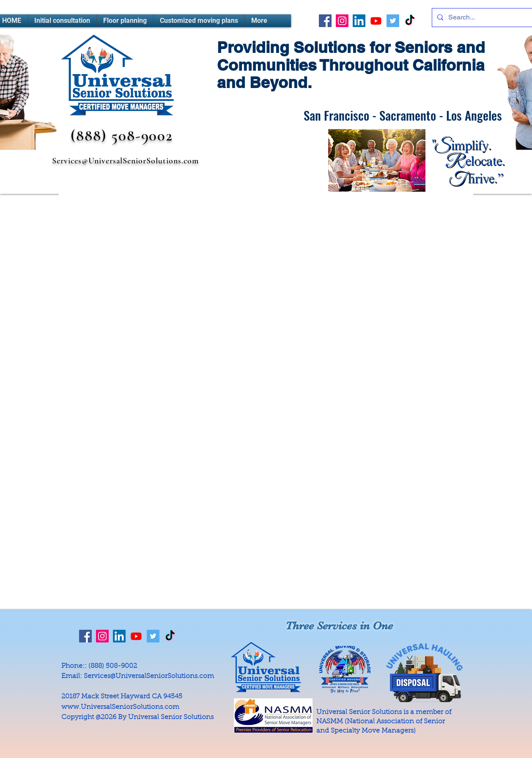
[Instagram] (342, 21)
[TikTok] (410, 21)
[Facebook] (325, 21)
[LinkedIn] (359, 21)
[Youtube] (376, 21)
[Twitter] (393, 21)
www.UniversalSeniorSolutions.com (120, 707)
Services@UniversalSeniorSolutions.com (125, 161)
